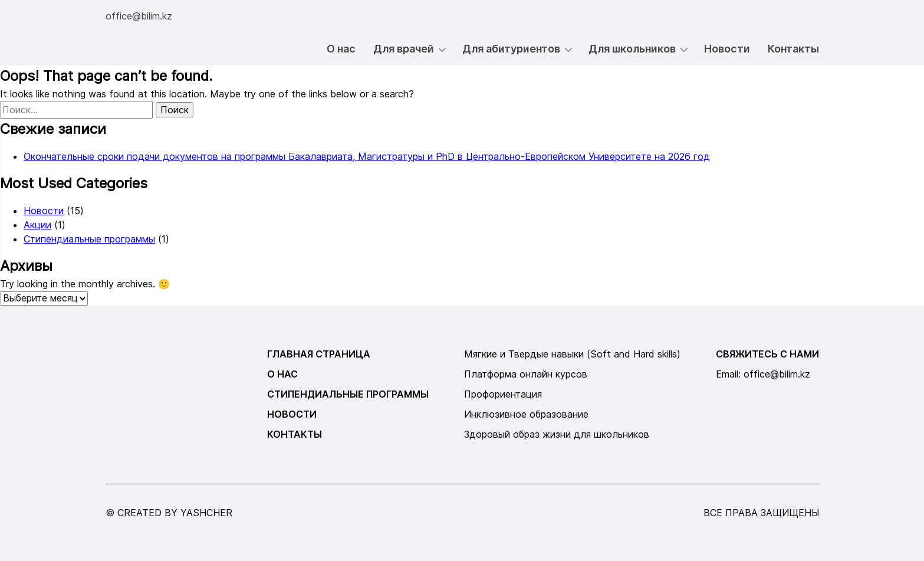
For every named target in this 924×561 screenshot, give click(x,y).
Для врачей (404, 49)
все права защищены (761, 513)
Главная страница (319, 354)
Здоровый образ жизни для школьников (557, 434)
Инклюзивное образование (526, 414)
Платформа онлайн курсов (526, 374)
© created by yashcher (169, 513)
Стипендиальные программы (89, 239)
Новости (727, 49)
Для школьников (632, 49)
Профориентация (503, 394)
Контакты (793, 49)
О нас (341, 49)
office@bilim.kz (139, 16)
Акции (37, 225)
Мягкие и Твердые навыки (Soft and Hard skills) (572, 354)
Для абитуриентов (511, 49)
